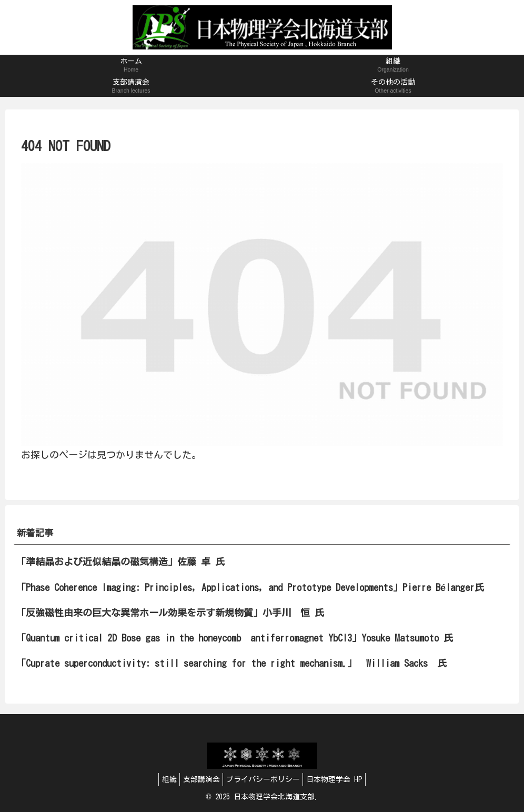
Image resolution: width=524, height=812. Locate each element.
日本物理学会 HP (341, 779)
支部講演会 (199, 779)
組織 (162, 779)
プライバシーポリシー (265, 779)
